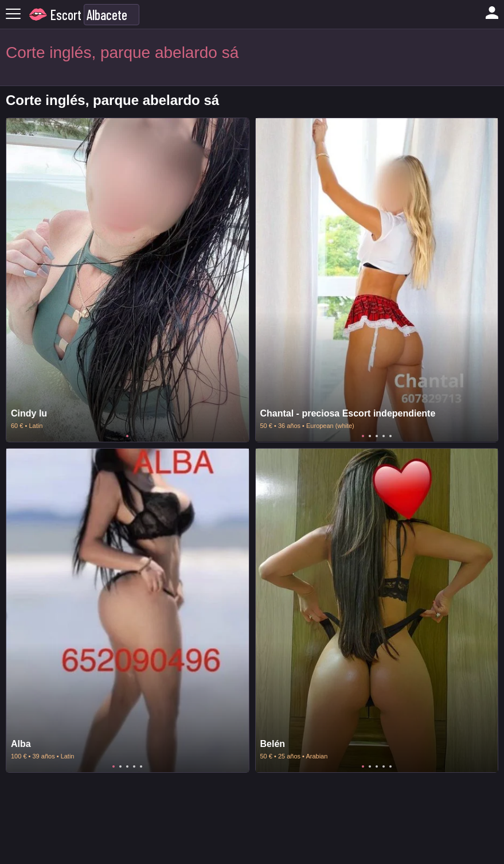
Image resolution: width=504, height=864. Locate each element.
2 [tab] (370, 436)
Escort (66, 15)
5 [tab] (390, 436)
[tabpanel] (128, 280)
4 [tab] (384, 436)
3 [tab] (377, 436)
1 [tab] (127, 436)
